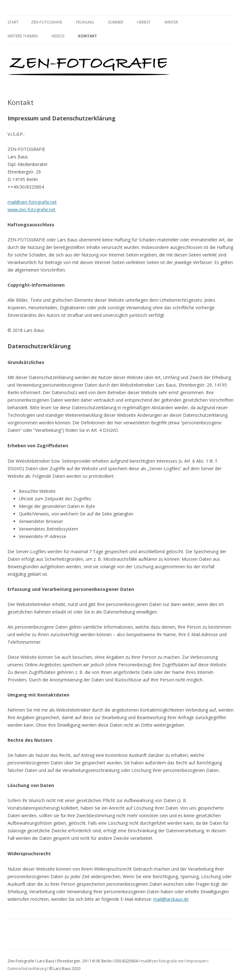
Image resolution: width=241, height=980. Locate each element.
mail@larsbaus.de (171, 899)
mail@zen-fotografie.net (32, 202)
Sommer (116, 22)
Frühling (85, 22)
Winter (171, 22)
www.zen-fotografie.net (32, 209)
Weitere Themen (23, 36)
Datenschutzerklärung (27, 969)
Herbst (144, 22)
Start (13, 22)
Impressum (196, 961)
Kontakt (88, 36)
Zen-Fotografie (47, 22)
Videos (58, 36)
